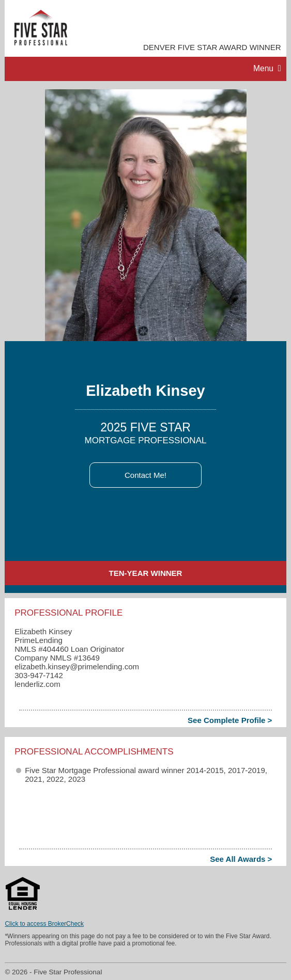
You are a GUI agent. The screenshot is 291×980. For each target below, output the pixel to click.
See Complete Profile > (230, 720)
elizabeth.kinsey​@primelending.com (77, 666)
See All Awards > (241, 859)
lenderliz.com (37, 684)
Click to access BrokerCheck (44, 924)
